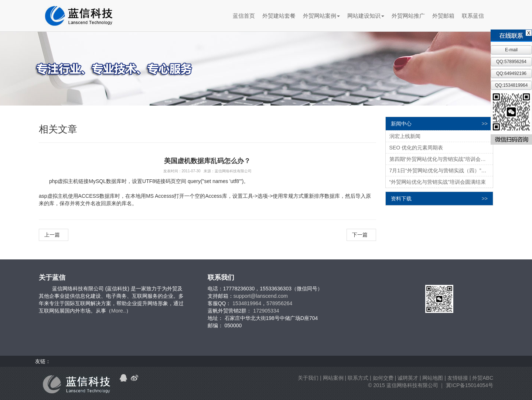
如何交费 (383, 378)
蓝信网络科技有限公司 (412, 385)
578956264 (279, 303)
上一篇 (54, 235)
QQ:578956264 (511, 62)
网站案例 (333, 378)
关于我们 (308, 378)
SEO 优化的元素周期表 (416, 148)
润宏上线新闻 (405, 136)
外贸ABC (483, 378)
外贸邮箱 (443, 16)
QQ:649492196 (511, 73)
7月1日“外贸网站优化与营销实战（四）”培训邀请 (441, 170)
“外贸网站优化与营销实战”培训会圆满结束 (438, 182)
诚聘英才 (408, 378)
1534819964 (247, 303)
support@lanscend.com (261, 296)
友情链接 (458, 378)
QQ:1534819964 (511, 85)
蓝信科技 (79, 16)
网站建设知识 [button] (366, 16)
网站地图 (433, 378)
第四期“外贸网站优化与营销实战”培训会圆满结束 (441, 159)
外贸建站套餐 (279, 16)
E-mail (511, 50)
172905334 (266, 311)
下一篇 (361, 235)
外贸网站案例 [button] (321, 16)
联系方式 (358, 378)
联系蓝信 (473, 16)
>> (485, 124)
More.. (119, 311)
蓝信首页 (244, 16)
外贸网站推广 (408, 16)
